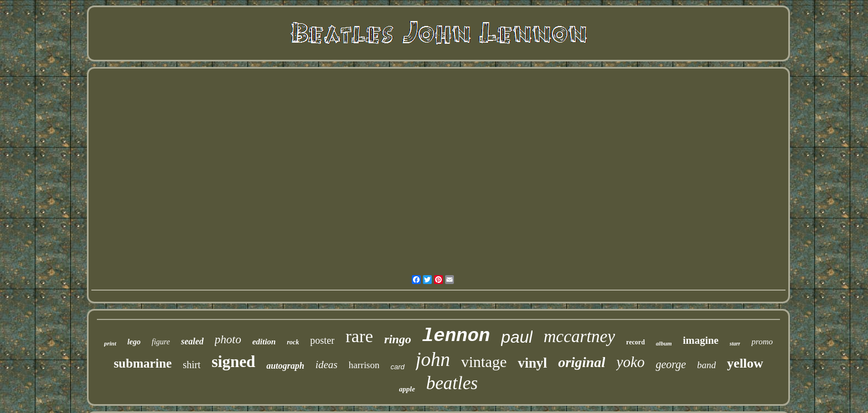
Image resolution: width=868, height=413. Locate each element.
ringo (398, 339)
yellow (745, 363)
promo (762, 342)
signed (233, 362)
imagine (701, 340)
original (582, 362)
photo (228, 339)
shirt (192, 365)
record (635, 342)
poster (322, 340)
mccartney (579, 336)
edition (264, 342)
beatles (452, 383)
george (671, 364)
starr (735, 344)
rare (359, 336)
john (433, 360)
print (110, 343)
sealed (192, 341)
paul (517, 337)
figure (161, 342)
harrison (364, 365)
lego (134, 342)
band (706, 365)
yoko (630, 362)
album (664, 343)
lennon (456, 336)
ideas (327, 365)
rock (293, 342)
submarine (143, 363)
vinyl (532, 363)
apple (407, 389)
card (397, 367)
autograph (285, 366)
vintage (484, 362)
